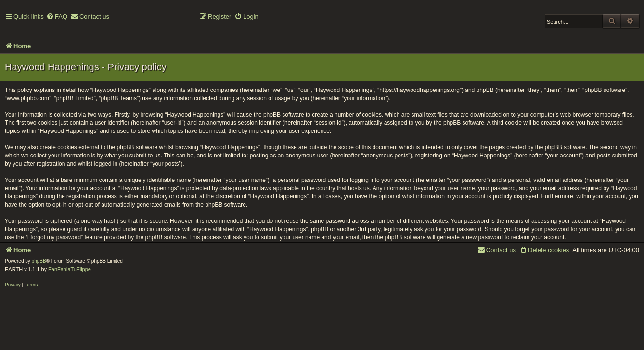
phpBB (39, 261)
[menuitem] (57, 17)
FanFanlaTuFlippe (70, 269)
